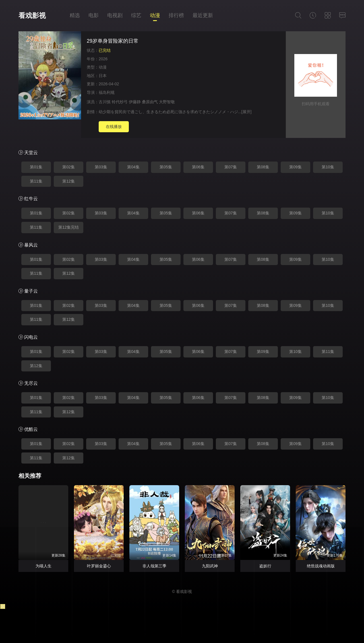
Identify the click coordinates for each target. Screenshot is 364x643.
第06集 (198, 167)
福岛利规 (107, 92)
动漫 (155, 15)
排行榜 (176, 15)
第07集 (231, 167)
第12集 (69, 181)
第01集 (36, 167)
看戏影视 (32, 15)
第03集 (101, 167)
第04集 (133, 167)
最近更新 (203, 15)
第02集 (69, 167)
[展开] (247, 112)
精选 (75, 15)
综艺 (136, 15)
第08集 (263, 167)
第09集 (295, 167)
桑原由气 (150, 102)
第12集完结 (69, 227)
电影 (94, 15)
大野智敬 (167, 102)
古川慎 (105, 102)
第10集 (328, 167)
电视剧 (115, 15)
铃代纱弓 (120, 102)
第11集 (36, 181)
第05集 (166, 167)
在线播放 (114, 127)
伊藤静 (135, 102)
